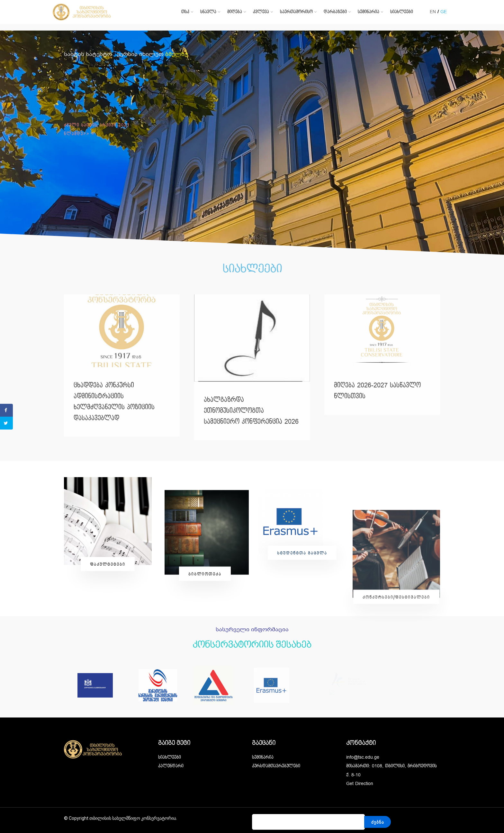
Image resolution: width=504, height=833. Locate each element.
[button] (108, 639)
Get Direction (360, 784)
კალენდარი (171, 766)
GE (444, 12)
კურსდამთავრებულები (276, 766)
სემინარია (369, 12)
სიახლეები (402, 12)
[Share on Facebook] (6, 410)
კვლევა (261, 12)
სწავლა (208, 12)
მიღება (235, 12)
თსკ (185, 12)
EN (433, 12)
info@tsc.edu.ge (363, 757)
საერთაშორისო (296, 12)
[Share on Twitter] (6, 423)
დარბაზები (335, 12)
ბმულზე (176, 55)
